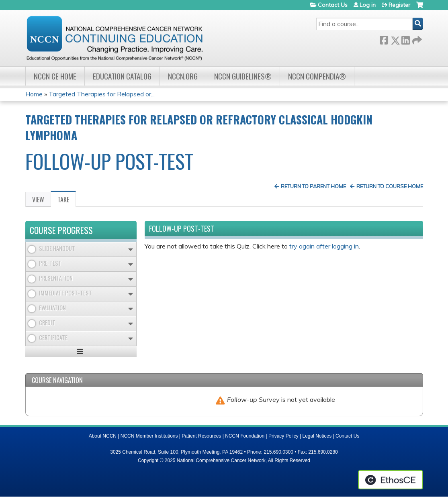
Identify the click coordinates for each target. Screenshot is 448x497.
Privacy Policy (283, 436)
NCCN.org (183, 76)
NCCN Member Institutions (149, 436)
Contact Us (333, 5)
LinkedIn (405, 39)
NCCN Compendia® (317, 76)
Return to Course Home (390, 186)
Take (67, 201)
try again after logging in (324, 246)
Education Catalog (122, 76)
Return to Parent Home (313, 186)
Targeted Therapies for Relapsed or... (102, 94)
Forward (416, 39)
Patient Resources (201, 436)
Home (34, 94)
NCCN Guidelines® (243, 76)
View (38, 200)
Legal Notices (317, 436)
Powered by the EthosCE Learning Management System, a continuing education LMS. (391, 480)
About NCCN (103, 436)
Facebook (384, 39)
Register (399, 5)
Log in (368, 5)
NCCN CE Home (55, 76)
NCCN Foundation (245, 436)
